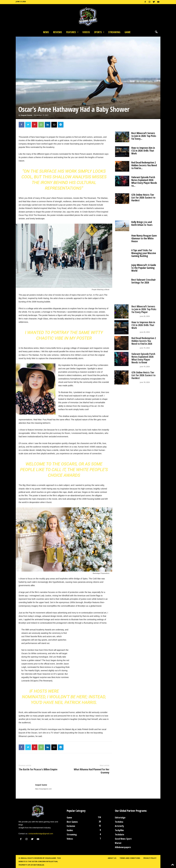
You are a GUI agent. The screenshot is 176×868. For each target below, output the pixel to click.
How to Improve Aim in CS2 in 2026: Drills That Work (143, 151)
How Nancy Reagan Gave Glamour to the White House (144, 238)
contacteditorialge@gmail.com (41, 834)
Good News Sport (123, 839)
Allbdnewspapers (123, 847)
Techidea (119, 822)
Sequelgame (51, 858)
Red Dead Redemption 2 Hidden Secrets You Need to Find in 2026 (144, 341)
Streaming (114, 32)
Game (128, 32)
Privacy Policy (150, 858)
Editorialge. (39, 865)
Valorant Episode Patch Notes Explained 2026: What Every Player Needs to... (144, 181)
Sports (99, 32)
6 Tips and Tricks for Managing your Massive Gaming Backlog (144, 253)
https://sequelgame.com (43, 789)
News (46, 32)
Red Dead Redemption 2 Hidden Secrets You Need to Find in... (144, 165)
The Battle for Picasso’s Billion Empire (38, 769)
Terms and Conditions (130, 858)
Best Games (72, 822)
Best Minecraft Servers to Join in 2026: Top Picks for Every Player (144, 309)
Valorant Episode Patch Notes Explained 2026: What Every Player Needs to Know (143, 358)
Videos (86, 32)
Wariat (118, 843)
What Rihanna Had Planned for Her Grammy (92, 771)
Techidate (120, 834)
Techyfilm (119, 830)
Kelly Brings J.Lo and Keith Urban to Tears (142, 223)
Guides (70, 830)
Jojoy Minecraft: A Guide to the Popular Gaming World (144, 268)
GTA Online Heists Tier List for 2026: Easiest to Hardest (143, 197)
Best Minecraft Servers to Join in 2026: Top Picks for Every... (144, 136)
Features (72, 32)
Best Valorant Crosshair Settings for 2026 (143, 281)
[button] (156, 32)
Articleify (119, 826)
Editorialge (120, 818)
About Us (112, 858)
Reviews (58, 32)
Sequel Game (26, 115)
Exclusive (71, 826)
